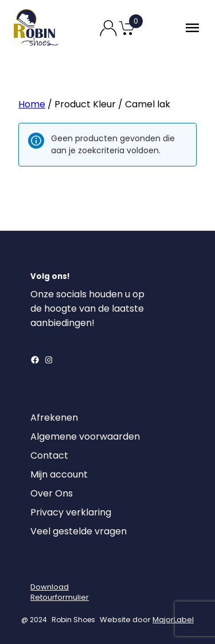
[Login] (41, 567)
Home (32, 104)
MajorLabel (173, 620)
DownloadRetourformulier (60, 592)
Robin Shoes (73, 620)
